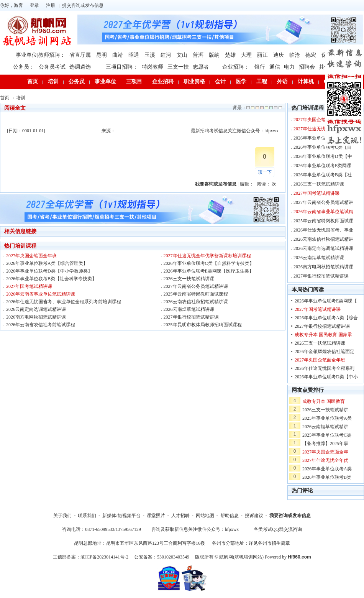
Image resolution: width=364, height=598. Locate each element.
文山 (182, 55)
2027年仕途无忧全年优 (325, 460)
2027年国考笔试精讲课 (29, 286)
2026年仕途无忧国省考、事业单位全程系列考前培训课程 (64, 302)
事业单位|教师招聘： (40, 55)
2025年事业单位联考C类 (327, 435)
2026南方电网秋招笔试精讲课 (36, 317)
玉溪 (150, 55)
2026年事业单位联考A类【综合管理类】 (47, 263)
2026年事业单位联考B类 (327, 477)
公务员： (24, 67)
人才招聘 (180, 516)
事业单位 (105, 81)
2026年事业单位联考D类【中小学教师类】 (49, 271)
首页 (33, 81)
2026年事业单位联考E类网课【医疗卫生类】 (209, 271)
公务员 (77, 81)
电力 (289, 67)
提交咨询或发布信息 (83, 5)
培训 (53, 81)
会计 (220, 81)
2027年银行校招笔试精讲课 (191, 317)
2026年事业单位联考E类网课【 (326, 301)
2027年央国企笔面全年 (325, 452)
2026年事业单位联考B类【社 (323, 175)
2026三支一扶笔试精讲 (325, 410)
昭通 (134, 55)
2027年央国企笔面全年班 (31, 256)
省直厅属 (80, 55)
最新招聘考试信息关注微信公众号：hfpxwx (235, 131)
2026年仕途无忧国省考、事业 (323, 230)
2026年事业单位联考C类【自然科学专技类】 (209, 263)
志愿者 (201, 67)
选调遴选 (80, 67)
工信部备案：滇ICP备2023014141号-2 (91, 557)
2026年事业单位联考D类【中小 (326, 377)
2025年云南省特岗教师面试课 (323, 221)
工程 (262, 81)
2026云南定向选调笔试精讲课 (36, 309)
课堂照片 (156, 516)
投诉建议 (254, 516)
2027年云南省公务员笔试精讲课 (196, 286)
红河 (166, 55)
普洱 (198, 55)
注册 (51, 5)
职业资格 (194, 81)
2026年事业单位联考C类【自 (323, 147)
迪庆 (279, 55)
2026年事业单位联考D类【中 (323, 156)
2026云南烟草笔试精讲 (325, 427)
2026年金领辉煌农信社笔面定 (325, 352)
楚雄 (230, 55)
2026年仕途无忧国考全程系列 (325, 368)
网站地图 (205, 516)
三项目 (134, 81)
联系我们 (87, 516)
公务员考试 (52, 67)
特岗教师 (152, 67)
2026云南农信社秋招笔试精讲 (323, 239)
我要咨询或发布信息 (290, 516)
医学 (241, 81)
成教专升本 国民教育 (324, 401)
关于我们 (62, 516)
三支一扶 (178, 67)
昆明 (102, 55)
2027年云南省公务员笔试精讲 (323, 202)
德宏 (311, 55)
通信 (275, 67)
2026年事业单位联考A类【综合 (326, 318)
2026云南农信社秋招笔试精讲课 (196, 302)
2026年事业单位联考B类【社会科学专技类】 (51, 279)
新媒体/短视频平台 (121, 516)
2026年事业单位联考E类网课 (322, 166)
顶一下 (265, 172)
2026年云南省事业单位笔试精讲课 (41, 294)
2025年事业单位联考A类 (327, 418)
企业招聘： (236, 67)
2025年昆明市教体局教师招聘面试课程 (203, 325)
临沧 (295, 55)
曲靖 (118, 55)
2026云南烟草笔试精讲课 (189, 309)
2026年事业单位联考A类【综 (323, 138)
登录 (34, 5)
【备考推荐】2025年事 (325, 444)
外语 (282, 81)
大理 (246, 55)
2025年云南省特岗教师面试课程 (196, 294)
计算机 (306, 81)
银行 (260, 67)
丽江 (262, 55)
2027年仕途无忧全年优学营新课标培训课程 (207, 256)
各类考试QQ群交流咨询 (278, 529)
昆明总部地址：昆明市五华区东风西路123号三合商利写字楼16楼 (139, 543)
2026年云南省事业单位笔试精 (323, 212)
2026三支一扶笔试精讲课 (189, 279)
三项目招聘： (122, 67)
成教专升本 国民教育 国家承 (323, 335)
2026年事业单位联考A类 (327, 469)
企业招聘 (163, 81)
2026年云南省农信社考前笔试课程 (41, 325)
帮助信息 (230, 516)
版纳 (214, 55)
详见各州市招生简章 (269, 543)
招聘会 (307, 67)
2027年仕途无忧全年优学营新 (323, 129)
